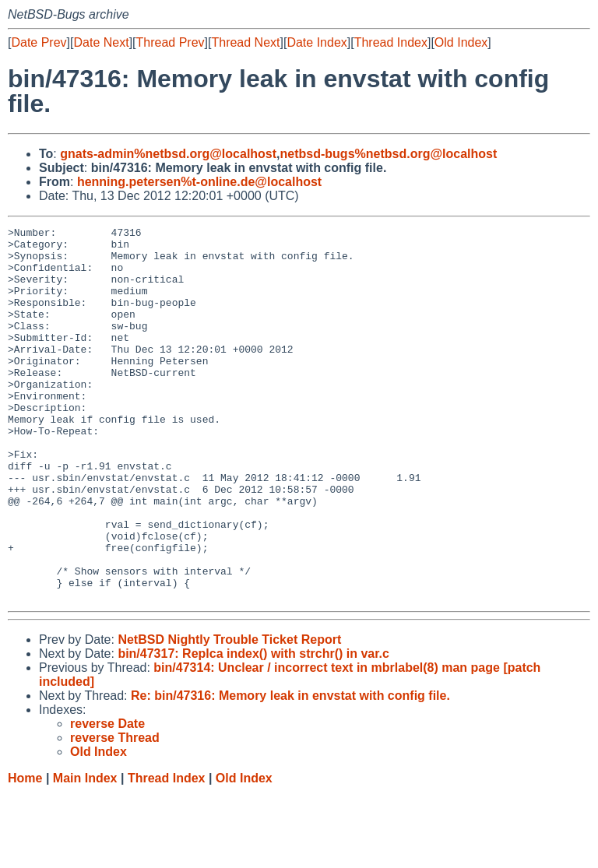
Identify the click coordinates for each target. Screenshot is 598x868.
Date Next (101, 42)
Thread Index (391, 42)
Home (25, 853)
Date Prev (39, 42)
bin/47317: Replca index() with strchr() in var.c (253, 728)
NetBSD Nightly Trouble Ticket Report (229, 714)
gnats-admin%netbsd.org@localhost (168, 154)
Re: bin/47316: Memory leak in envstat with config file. (290, 770)
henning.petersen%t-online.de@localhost (199, 182)
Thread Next (245, 42)
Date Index (317, 42)
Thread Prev (171, 42)
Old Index (461, 42)
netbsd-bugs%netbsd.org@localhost (389, 154)
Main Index (85, 853)
